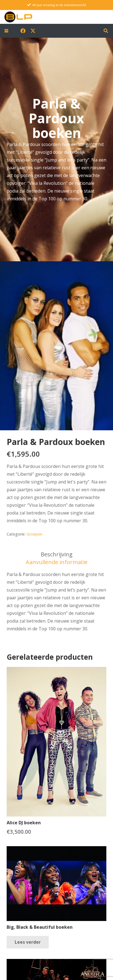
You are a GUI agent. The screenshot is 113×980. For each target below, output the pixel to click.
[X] (33, 31)
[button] (6, 31)
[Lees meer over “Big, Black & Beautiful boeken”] (28, 942)
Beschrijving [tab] (57, 554)
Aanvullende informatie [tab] (57, 562)
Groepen (34, 534)
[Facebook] (23, 31)
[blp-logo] (18, 17)
